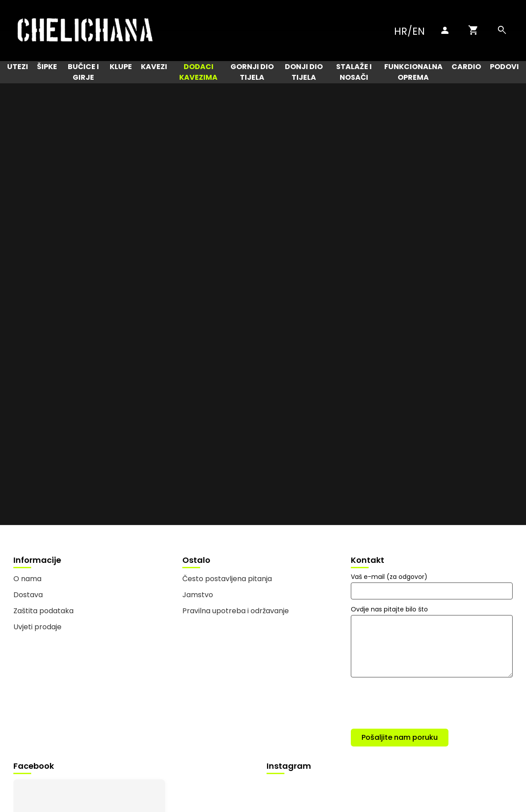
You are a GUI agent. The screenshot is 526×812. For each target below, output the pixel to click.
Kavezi (154, 67)
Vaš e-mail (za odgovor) (389, 577)
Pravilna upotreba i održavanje (236, 611)
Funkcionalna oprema (413, 72)
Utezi (18, 67)
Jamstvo (198, 595)
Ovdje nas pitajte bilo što (389, 609)
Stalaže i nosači (354, 72)
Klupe (121, 67)
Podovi (504, 67)
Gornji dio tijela (252, 72)
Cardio (466, 67)
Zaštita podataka (43, 611)
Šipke (47, 67)
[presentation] (419, 705)
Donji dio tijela (304, 72)
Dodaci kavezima (198, 72)
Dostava (28, 595)
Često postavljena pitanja (227, 579)
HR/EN (409, 31)
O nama (27, 579)
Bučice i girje (83, 72)
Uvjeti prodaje (37, 627)
